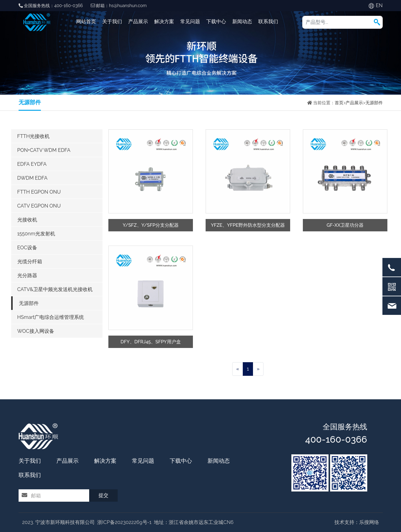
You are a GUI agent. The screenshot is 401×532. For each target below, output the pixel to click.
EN (379, 5)
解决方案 (164, 21)
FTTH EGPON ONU (39, 192)
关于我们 (112, 21)
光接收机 (27, 220)
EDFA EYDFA (32, 164)
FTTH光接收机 (34, 136)
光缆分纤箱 (30, 262)
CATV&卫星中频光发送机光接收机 (55, 289)
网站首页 (86, 21)
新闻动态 (242, 21)
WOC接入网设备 (36, 331)
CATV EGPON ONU (39, 206)
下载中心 (216, 21)
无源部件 (374, 103)
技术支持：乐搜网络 (357, 522)
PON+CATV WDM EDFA (44, 150)
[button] (377, 22)
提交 (103, 495)
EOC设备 (27, 248)
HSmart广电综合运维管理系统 (51, 317)
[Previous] (238, 369)
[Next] (258, 369)
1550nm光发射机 (36, 234)
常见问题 (190, 21)
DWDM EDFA (33, 178)
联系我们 (268, 21)
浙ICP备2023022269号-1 (124, 522)
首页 (339, 103)
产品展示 (138, 21)
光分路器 (27, 275)
